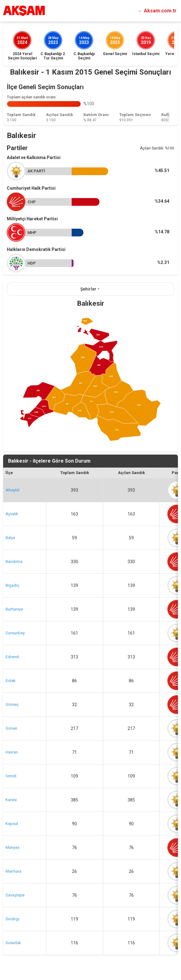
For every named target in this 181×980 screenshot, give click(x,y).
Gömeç (12, 704)
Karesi (11, 800)
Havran (12, 752)
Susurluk (13, 943)
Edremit (12, 657)
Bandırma (14, 561)
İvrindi (11, 776)
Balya (10, 538)
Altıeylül (13, 490)
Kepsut (12, 824)
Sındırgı (12, 919)
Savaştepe (15, 895)
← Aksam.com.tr (157, 11)
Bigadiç (12, 585)
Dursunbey (15, 633)
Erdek (11, 681)
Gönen (11, 728)
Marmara (13, 871)
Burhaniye (14, 609)
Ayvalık (12, 514)
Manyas (13, 847)
